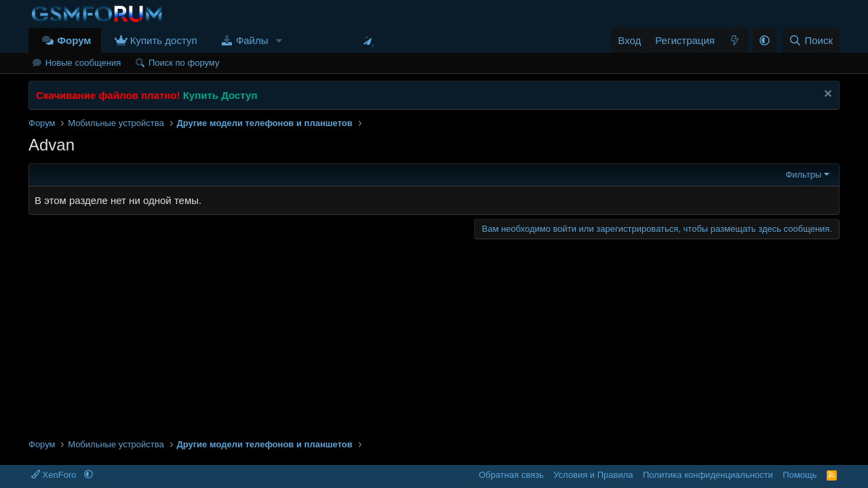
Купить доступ (164, 40)
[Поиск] (811, 40)
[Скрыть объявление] (826, 95)
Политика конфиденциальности (708, 475)
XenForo (55, 475)
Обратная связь (511, 475)
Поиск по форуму (184, 63)
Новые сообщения (83, 63)
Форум (74, 40)
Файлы (252, 40)
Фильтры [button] (803, 175)
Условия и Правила (593, 475)
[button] (279, 40)
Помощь (800, 475)
